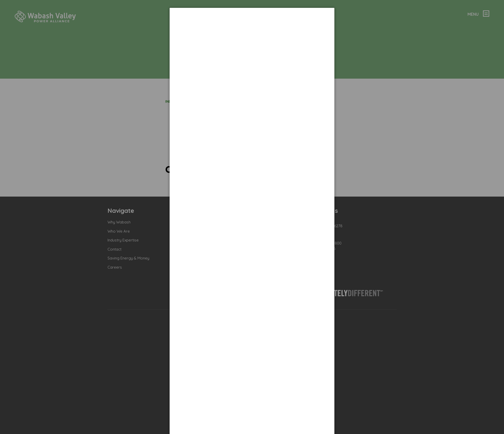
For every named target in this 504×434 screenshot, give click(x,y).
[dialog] (252, 27)
